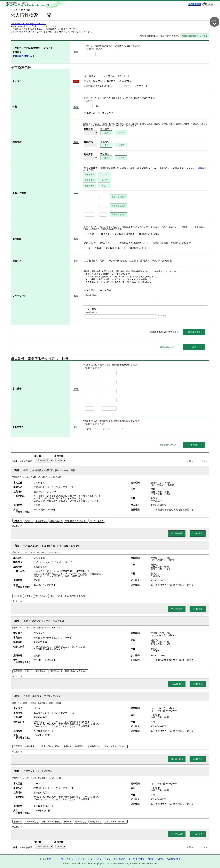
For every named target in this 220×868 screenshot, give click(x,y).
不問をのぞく (106, 113)
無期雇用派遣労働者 (148, 234)
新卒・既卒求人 (93, 81)
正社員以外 (103, 234)
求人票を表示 (177, 534)
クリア (121, 133)
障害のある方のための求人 (99, 86)
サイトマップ (61, 859)
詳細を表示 (198, 534)
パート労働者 (93, 248)
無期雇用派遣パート (139, 248)
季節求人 (110, 81)
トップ (15, 10)
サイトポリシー (79, 859)
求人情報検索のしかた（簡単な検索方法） (28, 24)
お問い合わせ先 (155, 859)
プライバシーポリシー (102, 859)
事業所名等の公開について (23, 56)
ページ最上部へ (215, 858)
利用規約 (121, 859)
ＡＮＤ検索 (104, 290)
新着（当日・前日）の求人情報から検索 (106, 261)
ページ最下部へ (215, 21)
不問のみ (90, 113)
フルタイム (108, 76)
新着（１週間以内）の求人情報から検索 (150, 261)
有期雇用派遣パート (114, 248)
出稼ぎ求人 (125, 81)
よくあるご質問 (136, 859)
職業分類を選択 (118, 197)
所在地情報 (172, 859)
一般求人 (90, 76)
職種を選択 (90, 175)
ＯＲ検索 (90, 290)
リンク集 (47, 859)
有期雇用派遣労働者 (123, 234)
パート (121, 76)
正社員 (90, 234)
